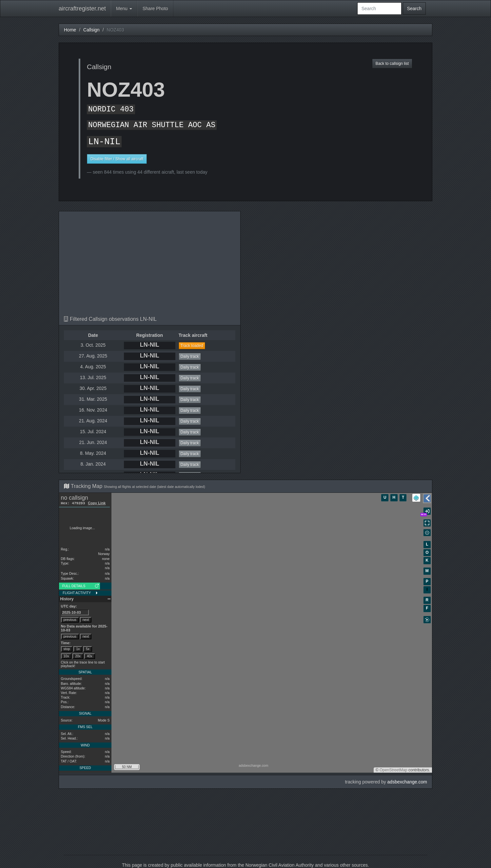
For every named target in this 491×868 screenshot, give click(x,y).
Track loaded (192, 346)
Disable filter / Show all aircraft (117, 159)
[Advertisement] (150, 267)
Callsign (91, 30)
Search (414, 9)
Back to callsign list (392, 64)
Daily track (190, 357)
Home (70, 30)
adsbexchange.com (407, 782)
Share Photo (155, 9)
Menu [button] (124, 9)
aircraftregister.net (82, 9)
